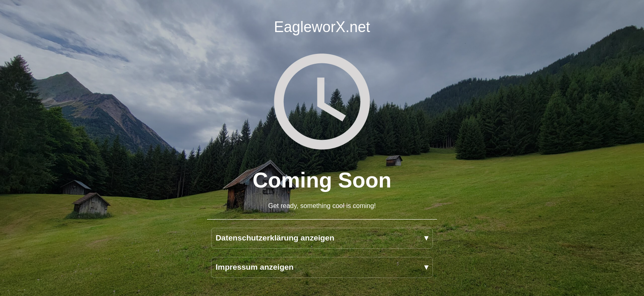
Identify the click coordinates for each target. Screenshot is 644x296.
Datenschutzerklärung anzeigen (275, 238)
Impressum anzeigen (255, 267)
